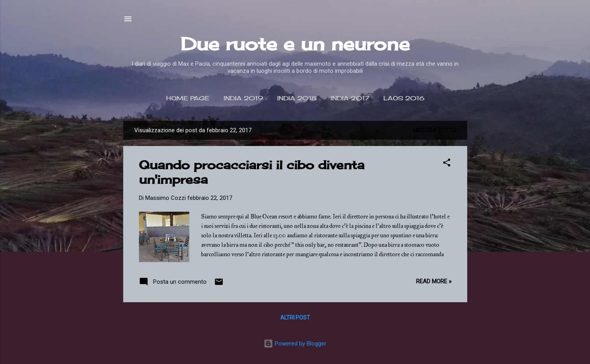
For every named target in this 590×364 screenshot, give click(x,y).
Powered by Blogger (295, 344)
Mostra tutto (435, 130)
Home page (188, 98)
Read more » (434, 281)
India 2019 (243, 98)
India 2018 (297, 98)
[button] (447, 164)
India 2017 (350, 98)
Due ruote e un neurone (295, 44)
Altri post (295, 318)
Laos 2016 (404, 98)
